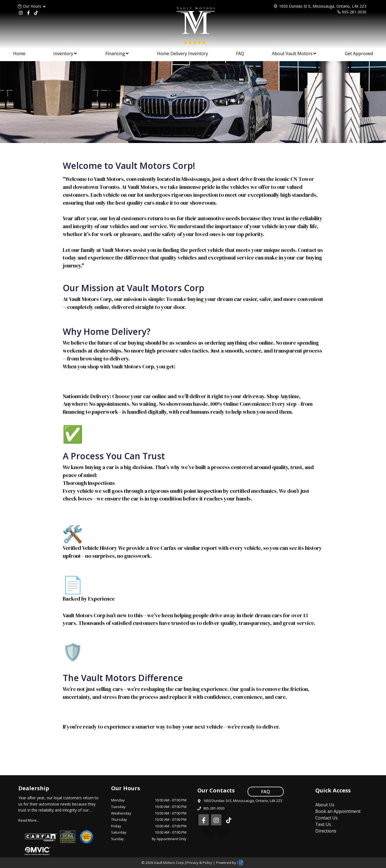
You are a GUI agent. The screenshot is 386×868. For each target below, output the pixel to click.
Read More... (29, 820)
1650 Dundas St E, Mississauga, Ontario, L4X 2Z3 (323, 6)
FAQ (266, 792)
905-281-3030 (354, 12)
